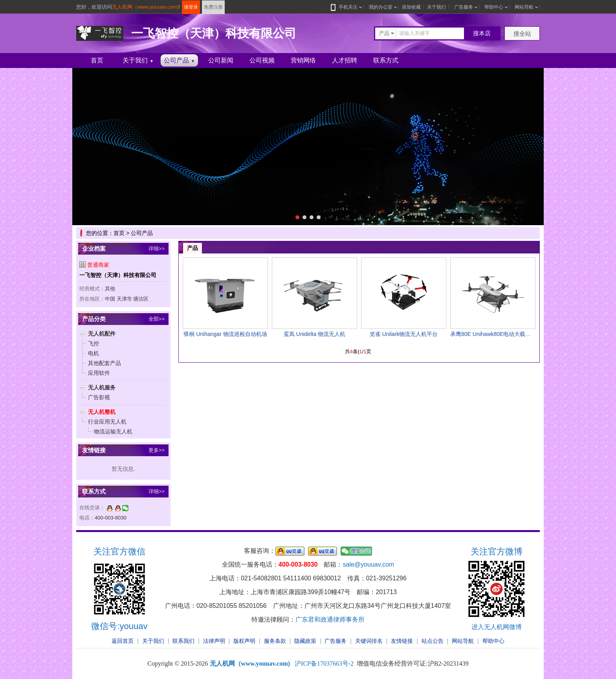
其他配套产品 (104, 363)
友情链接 (402, 641)
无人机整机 (102, 412)
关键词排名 (369, 641)
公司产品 (179, 60)
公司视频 (262, 60)
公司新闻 (221, 60)
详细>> (157, 249)
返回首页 (123, 641)
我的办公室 (381, 7)
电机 (93, 353)
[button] (297, 217)
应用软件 (99, 373)
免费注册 (213, 7)
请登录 (191, 7)
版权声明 (244, 641)
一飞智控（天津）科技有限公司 (118, 275)
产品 (192, 248)
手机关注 (346, 7)
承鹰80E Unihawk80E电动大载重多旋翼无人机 (507, 334)
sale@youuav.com (368, 564)
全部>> (157, 319)
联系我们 (183, 641)
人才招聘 (345, 60)
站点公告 (433, 641)
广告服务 (464, 7)
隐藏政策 (305, 641)
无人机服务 (102, 387)
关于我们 (436, 7)
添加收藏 (411, 7)
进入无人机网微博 (497, 627)
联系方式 (386, 60)
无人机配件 (102, 334)
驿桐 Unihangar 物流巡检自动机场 (225, 334)
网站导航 (524, 7)
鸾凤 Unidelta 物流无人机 (314, 334)
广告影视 (99, 397)
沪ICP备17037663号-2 (324, 663)
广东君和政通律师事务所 (330, 619)
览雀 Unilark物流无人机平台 (404, 334)
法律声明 (214, 641)
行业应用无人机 (107, 422)
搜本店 (482, 33)
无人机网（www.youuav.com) (145, 7)
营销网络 (303, 60)
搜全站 (522, 34)
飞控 (93, 343)
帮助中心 (494, 7)
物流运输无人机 (113, 431)
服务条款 (275, 641)
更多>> (157, 450)
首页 (97, 60)
